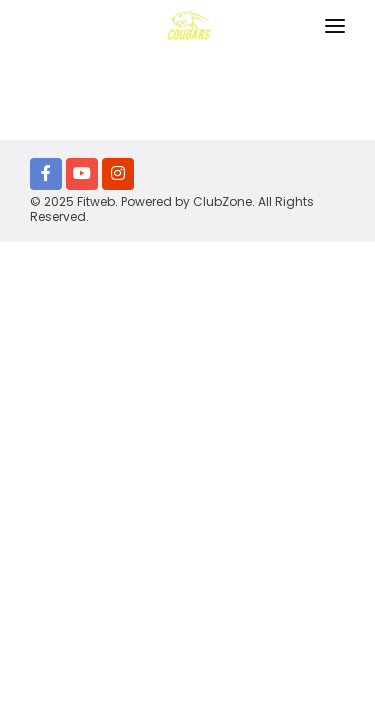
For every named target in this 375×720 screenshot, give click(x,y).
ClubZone (222, 201)
